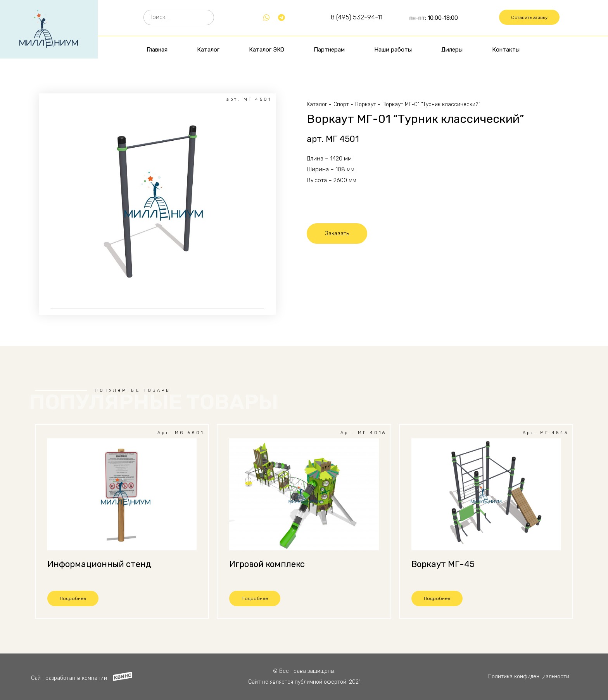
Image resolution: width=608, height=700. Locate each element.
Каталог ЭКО (267, 50)
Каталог (208, 50)
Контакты (506, 50)
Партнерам (329, 50)
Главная (157, 50)
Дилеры (452, 50)
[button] (529, 17)
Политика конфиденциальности (529, 677)
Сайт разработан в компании (69, 678)
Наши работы (393, 50)
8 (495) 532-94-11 (357, 17)
